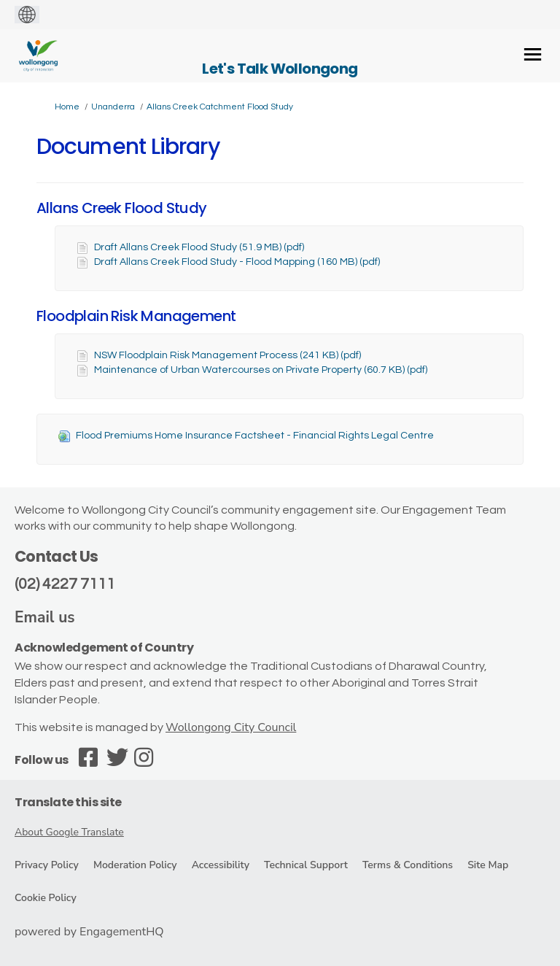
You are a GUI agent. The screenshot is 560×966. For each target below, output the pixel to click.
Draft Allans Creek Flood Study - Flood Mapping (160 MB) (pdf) (237, 262)
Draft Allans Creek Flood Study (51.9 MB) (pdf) (199, 247)
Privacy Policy (47, 865)
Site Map (488, 865)
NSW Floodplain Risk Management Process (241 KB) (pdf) (227, 355)
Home (67, 107)
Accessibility (221, 865)
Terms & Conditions (408, 865)
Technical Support (306, 865)
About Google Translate (69, 832)
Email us (45, 617)
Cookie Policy (46, 898)
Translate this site (68, 802)
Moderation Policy (135, 865)
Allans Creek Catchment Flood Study (220, 107)
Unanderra (113, 107)
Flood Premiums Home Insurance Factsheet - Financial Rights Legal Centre (255, 436)
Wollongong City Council (231, 727)
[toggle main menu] (533, 54)
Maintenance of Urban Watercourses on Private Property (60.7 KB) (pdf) (261, 370)
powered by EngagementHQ (89, 932)
